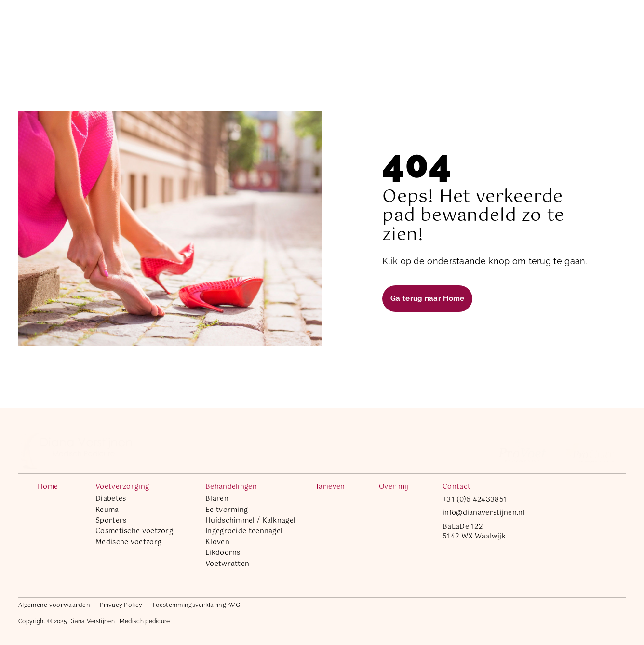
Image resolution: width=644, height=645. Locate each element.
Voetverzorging (239, 24)
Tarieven (369, 24)
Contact (451, 24)
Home (185, 24)
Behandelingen (312, 24)
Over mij (410, 24)
